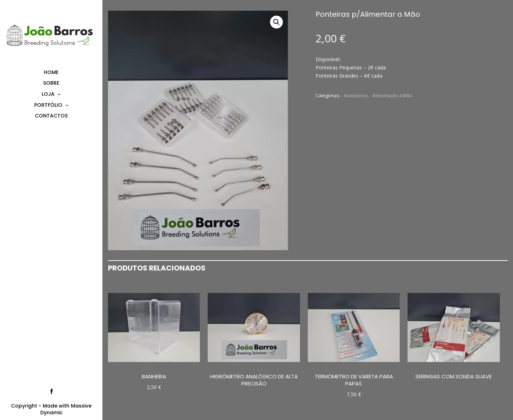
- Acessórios (354, 96)
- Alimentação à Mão (391, 96)
